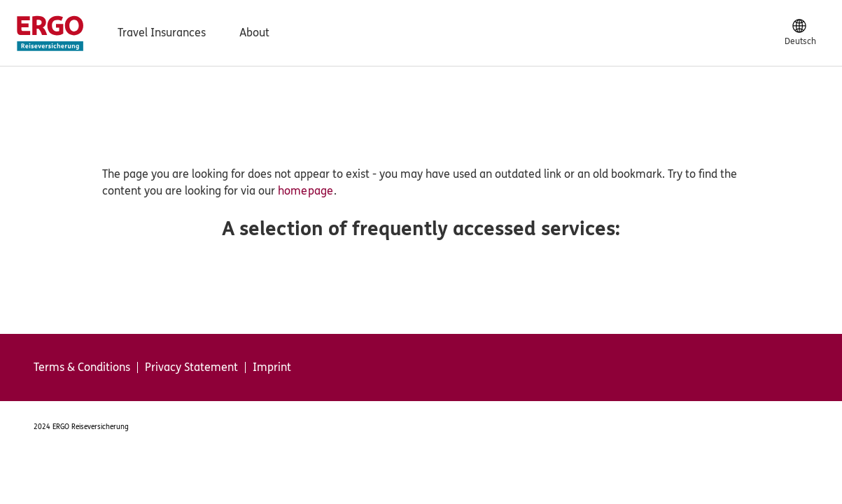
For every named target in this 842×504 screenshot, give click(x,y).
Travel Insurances (162, 33)
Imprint (272, 367)
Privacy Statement (191, 367)
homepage (306, 191)
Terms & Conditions (82, 367)
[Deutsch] (800, 33)
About (254, 33)
